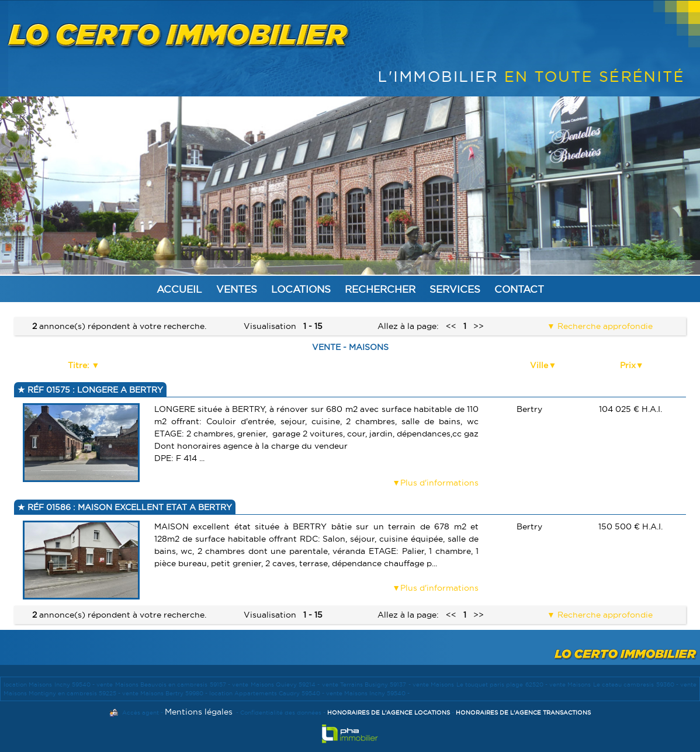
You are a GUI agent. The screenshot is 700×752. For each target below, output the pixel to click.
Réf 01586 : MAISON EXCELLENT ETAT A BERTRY (129, 507)
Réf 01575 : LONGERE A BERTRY (94, 390)
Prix (628, 365)
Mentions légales (199, 712)
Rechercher (380, 289)
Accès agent (141, 713)
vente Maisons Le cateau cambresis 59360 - (615, 685)
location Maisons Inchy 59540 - (50, 685)
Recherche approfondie (604, 326)
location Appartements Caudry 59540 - (268, 693)
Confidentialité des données (281, 713)
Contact (519, 289)
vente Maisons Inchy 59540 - (368, 693)
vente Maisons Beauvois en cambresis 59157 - (164, 685)
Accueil (179, 289)
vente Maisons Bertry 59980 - (166, 693)
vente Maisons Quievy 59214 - (277, 685)
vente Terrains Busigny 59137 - (367, 685)
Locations (301, 289)
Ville (539, 365)
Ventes (237, 289)
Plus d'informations (439, 483)
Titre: (80, 365)
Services (455, 289)
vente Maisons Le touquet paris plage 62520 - (481, 685)
